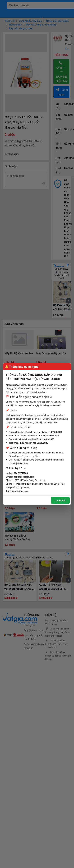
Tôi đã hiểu (60, 500)
